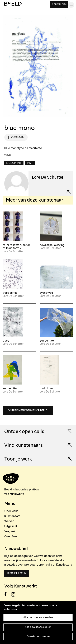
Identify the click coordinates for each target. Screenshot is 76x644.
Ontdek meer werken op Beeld (28, 411)
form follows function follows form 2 (17, 247)
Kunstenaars (12, 516)
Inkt (30, 163)
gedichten (46, 389)
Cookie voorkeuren (38, 637)
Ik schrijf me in (16, 573)
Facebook (7, 594)
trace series (10, 293)
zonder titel (47, 341)
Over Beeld (12, 536)
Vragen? (10, 531)
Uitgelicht (11, 526)
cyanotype (46, 293)
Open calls (11, 511)
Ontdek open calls (24, 432)
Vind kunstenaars (23, 445)
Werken (9, 521)
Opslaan (18, 137)
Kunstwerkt (17, 494)
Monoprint (14, 163)
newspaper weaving (52, 245)
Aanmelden (59, 5)
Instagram (14, 594)
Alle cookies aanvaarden (38, 617)
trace (6, 341)
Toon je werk (18, 459)
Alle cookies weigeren (38, 627)
